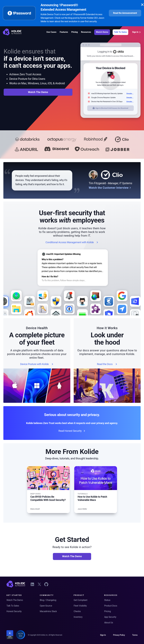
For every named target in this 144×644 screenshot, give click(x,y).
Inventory (78, 617)
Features (64, 32)
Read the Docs (107, 364)
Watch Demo (102, 32)
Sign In (137, 32)
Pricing (74, 32)
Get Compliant (81, 600)
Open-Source (46, 606)
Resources (86, 32)
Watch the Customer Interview (110, 188)
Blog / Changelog (48, 600)
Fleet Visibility (80, 606)
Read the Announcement (125, 13)
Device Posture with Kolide (37, 364)
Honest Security (14, 611)
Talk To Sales (120, 32)
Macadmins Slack (48, 611)
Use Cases (51, 32)
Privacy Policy (119, 635)
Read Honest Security (72, 431)
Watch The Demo (38, 92)
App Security (110, 617)
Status (107, 600)
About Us (109, 623)
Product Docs (111, 606)
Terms (135, 635)
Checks (77, 611)
